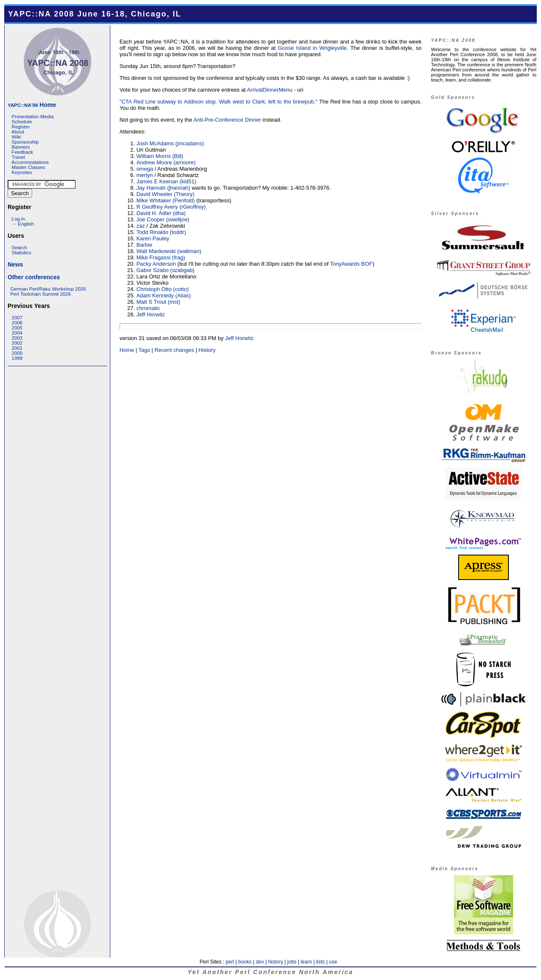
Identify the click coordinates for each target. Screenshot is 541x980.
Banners (21, 147)
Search (20, 248)
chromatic (148, 308)
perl (230, 962)
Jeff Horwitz (151, 314)
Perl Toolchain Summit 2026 (40, 294)
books (245, 962)
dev (260, 962)
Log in (18, 219)
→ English (23, 224)
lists (321, 962)
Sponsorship (25, 142)
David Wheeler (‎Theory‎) (166, 194)
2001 (17, 348)
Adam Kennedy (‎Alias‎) (164, 295)
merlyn (145, 175)
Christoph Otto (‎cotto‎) (163, 289)
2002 (17, 343)
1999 (17, 358)
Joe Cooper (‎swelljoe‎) (163, 219)
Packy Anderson (156, 264)
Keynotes (22, 172)
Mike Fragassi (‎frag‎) (161, 257)
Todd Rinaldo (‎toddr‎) (161, 232)
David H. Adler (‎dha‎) (161, 213)
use (333, 962)
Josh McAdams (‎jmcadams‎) (170, 143)
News (15, 264)
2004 (17, 333)
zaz (141, 226)
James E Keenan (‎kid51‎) (167, 181)
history (275, 962)
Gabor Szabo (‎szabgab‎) (166, 270)
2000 (17, 353)
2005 (17, 328)
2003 (17, 338)
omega (145, 169)
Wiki (16, 137)
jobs (292, 962)
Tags (144, 350)
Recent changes (175, 350)
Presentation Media (33, 117)
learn (306, 962)
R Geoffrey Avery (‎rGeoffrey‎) (171, 207)
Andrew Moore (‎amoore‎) (166, 162)
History (207, 350)
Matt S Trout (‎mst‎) (158, 302)
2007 (17, 318)
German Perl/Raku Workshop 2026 (48, 289)
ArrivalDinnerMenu (269, 90)
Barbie (144, 245)
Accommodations (30, 162)
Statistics (22, 253)
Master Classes (29, 167)
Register (21, 127)
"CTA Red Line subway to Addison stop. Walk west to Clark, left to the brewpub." (219, 102)
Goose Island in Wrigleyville (312, 48)
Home (32, 105)
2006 (17, 323)
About (18, 132)
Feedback (23, 152)
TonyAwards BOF (351, 264)
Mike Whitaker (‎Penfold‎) (166, 200)
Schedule (22, 122)
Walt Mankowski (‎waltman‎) (169, 251)
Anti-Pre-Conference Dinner (227, 120)
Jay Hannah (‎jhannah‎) (163, 188)
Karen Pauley (153, 238)
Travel (18, 157)
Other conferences (34, 277)
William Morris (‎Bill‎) (160, 156)
